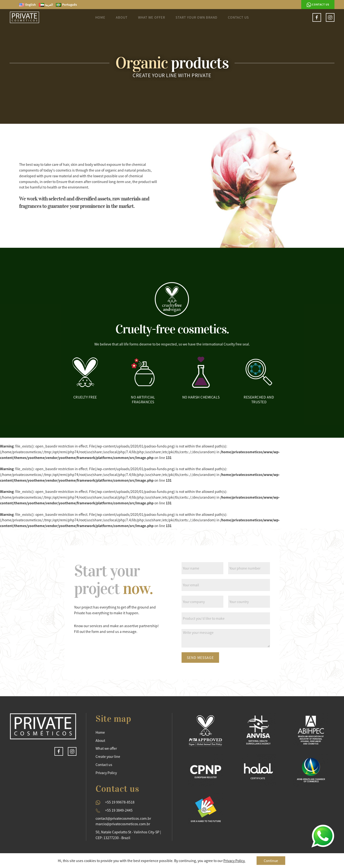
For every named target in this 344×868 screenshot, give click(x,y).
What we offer (106, 748)
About (122, 17)
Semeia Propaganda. (318, 863)
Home (100, 17)
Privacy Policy (106, 773)
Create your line (108, 756)
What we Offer (152, 17)
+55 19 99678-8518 (120, 802)
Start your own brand (196, 17)
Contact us (318, 5)
